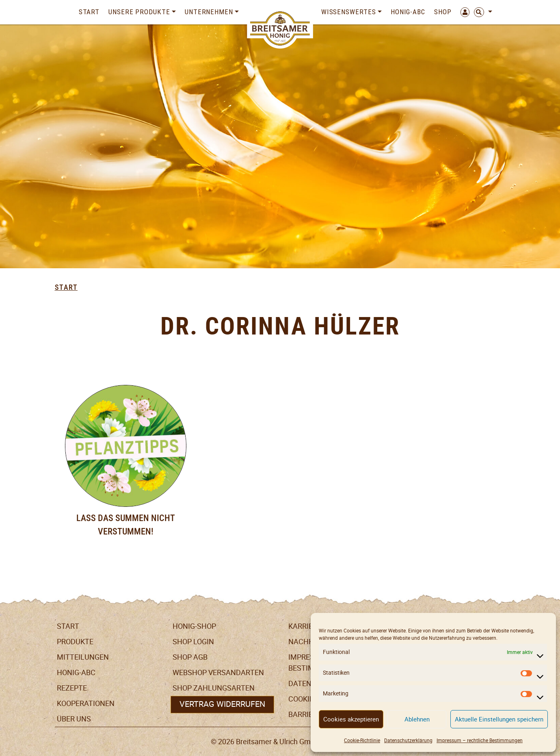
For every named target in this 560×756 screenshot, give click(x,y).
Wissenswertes (349, 12)
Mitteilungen (83, 657)
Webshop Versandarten (218, 672)
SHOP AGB (190, 657)
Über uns (74, 719)
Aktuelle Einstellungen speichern (499, 719)
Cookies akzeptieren (351, 719)
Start (89, 12)
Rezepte (72, 688)
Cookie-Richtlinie (362, 740)
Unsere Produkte (139, 12)
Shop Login (193, 642)
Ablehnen (417, 719)
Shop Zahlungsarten (214, 688)
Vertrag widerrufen (222, 704)
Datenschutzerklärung (408, 740)
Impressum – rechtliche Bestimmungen (480, 740)
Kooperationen (86, 703)
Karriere (305, 626)
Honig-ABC (408, 12)
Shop (443, 12)
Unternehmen (209, 12)
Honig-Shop (194, 626)
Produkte (75, 642)
